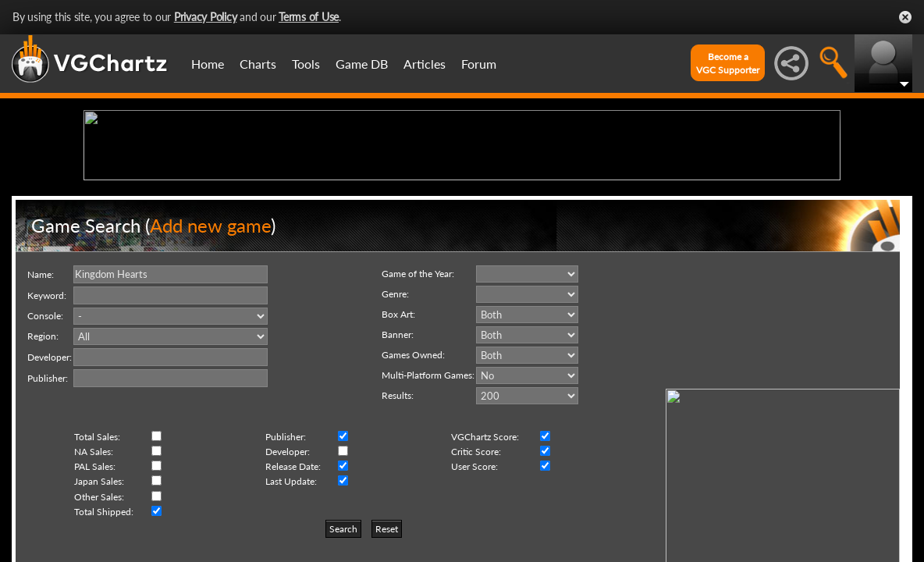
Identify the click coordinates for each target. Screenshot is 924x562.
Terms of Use (309, 17)
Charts (258, 64)
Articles (425, 64)
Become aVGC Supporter (728, 63)
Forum (479, 64)
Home (208, 64)
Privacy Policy (206, 17)
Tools (306, 64)
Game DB (362, 64)
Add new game (210, 346)
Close (905, 17)
